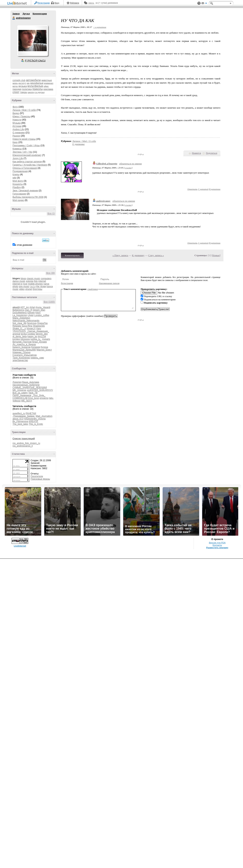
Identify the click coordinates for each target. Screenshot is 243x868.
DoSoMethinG (20, 313)
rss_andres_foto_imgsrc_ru (26, 443)
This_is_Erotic (36, 424)
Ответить (192, 189)
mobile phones (35, 284)
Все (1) (51, 214)
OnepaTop (42, 323)
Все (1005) (49, 302)
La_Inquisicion (20, 315)
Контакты (217, 545)
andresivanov (14, 18)
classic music (34, 279)
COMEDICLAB (20, 398)
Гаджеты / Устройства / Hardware (30, 165)
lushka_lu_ (36, 339)
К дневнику (138, 255)
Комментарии (40, 14)
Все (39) (51, 273)
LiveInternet (18, 4)
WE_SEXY (27, 401)
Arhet (32, 307)
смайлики (93, 289)
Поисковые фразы (40, 479)
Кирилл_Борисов (22, 347)
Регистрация (44, 3)
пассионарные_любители (26, 385)
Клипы (16, 175)
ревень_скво (37, 358)
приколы (37, 89)
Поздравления (20, 171)
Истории (17, 126)
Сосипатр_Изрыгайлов (25, 355)
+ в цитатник (100, 27)
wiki (14, 178)
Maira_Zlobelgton (21, 318)
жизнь (15, 83)
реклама (48, 89)
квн (28, 83)
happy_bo (32, 337)
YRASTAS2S (19, 331)
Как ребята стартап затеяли (27, 162)
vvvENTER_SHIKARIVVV (40, 390)
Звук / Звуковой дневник (25, 191)
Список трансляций (24, 439)
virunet (29, 289)
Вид (204, 4)
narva (46, 284)
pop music (24, 286)
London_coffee (42, 315)
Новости (17, 120)
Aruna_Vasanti (43, 307)
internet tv (18, 284)
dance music (19, 281)
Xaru (39, 329)
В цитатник (215, 189)
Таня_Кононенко (21, 358)
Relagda (17, 326)
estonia (30, 281)
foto (36, 281)
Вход (57, 3)
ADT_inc (25, 307)
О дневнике (19, 133)
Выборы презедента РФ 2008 (28, 197)
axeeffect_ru (19, 413)
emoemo (44, 398)
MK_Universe (19, 390)
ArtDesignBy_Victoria (35, 419)
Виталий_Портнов (22, 342)
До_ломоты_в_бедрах (24, 344)
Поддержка (199, 3)
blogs (23, 279)
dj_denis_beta (20, 337)
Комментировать (72, 255)
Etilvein (31, 313)
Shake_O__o (19, 329)
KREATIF (33, 421)
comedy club (19, 80)
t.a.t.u (33, 286)
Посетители (37, 476)
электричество (20, 360)
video (22, 289)
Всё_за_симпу (20, 393)
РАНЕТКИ (31, 413)
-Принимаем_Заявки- (24, 416)
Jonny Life (18, 158)
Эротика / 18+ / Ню (22, 152)
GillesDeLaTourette (107, 164)
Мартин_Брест (44, 350)
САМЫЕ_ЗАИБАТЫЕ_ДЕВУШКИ (30, 387)
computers (46, 279)
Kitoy (38, 313)
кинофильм (37, 83)
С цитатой (203, 189)
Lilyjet (31, 315)
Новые (216, 255)
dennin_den (42, 334)
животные (47, 80)
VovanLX (31, 329)
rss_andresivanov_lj (23, 446)
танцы (24, 92)
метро (15, 86)
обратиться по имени (131, 164)
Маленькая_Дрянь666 (24, 350)
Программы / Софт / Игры (26, 146)
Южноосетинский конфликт (27, 155)
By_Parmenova (20, 421)
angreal (16, 334)
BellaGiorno (19, 310)
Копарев (36, 347)
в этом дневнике (24, 245)
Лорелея (17, 382)
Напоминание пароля (109, 283)
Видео (16, 113)
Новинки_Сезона (21, 352)
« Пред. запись (120, 255)
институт (22, 83)
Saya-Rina (27, 326)
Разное (16, 136)
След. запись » (156, 255)
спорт (16, 92)
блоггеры (37, 289)
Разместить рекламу (217, 548)
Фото (15, 107)
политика (27, 89)
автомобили (33, 80)
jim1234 (42, 337)
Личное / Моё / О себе (24, 110)
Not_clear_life (19, 323)
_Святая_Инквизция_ (38, 331)
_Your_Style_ (39, 395)
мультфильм (35, 86)
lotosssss (25, 339)
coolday (31, 334)
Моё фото (18, 181)
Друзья (26, 14)
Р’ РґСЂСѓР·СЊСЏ (35, 61)
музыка (23, 86)
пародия (17, 89)
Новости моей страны (24, 139)
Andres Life (18, 129)
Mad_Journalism (44, 416)
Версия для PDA (217, 543)
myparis (46, 339)
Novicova (32, 323)
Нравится (196, 153)
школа (31, 92)
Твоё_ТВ (33, 393)
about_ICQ (18, 419)
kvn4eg (16, 339)
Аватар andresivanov (32, 41)
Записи (16, 14)
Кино (15, 142)
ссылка (128, 168)
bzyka (24, 334)
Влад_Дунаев (39, 342)
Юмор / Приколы (21, 117)
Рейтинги (75, 3)
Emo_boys (34, 398)
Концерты (18, 184)
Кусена (44, 347)
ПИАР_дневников (22, 395)
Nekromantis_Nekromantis (26, 321)
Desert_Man (39, 310)
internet (42, 281)
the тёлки (41, 286)
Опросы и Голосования (25, 168)
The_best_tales (20, 424)
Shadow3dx (39, 326)
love (25, 284)
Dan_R (29, 310)
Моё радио (18, 200)
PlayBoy (17, 187)
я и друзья (40, 92)
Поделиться (211, 153)
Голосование (19, 194)
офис (46, 86)
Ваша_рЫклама (31, 382)
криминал (49, 83)
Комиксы (17, 149)
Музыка (17, 123)
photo (15, 286)
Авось (91, 3)
